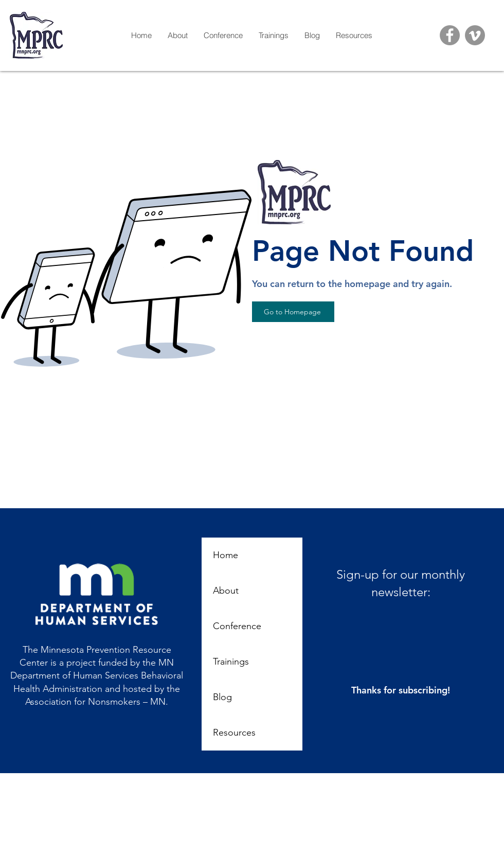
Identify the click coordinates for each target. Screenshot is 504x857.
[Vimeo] (475, 35)
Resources (234, 733)
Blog (222, 697)
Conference (237, 626)
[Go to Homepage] (293, 312)
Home (226, 555)
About (226, 591)
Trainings (231, 662)
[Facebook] (450, 35)
